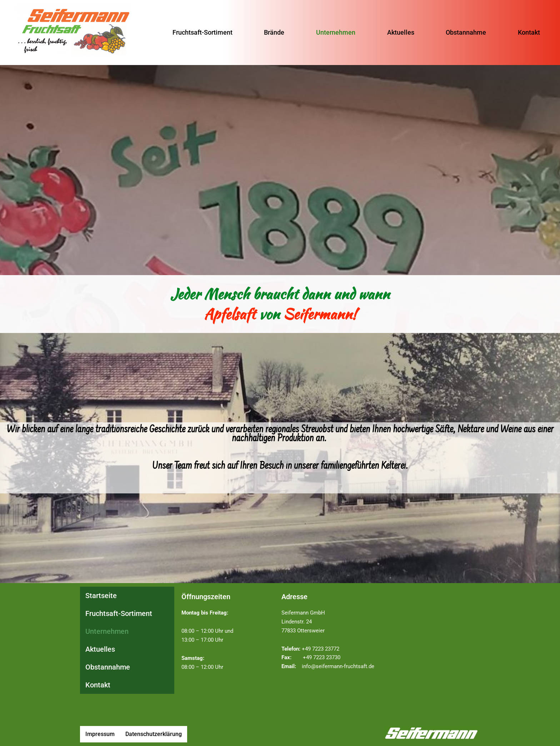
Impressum (100, 734)
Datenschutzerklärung (154, 734)
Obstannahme (468, 32)
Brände (272, 32)
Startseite (101, 596)
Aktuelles (401, 32)
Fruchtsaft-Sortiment (198, 32)
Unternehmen (335, 32)
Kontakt (533, 32)
